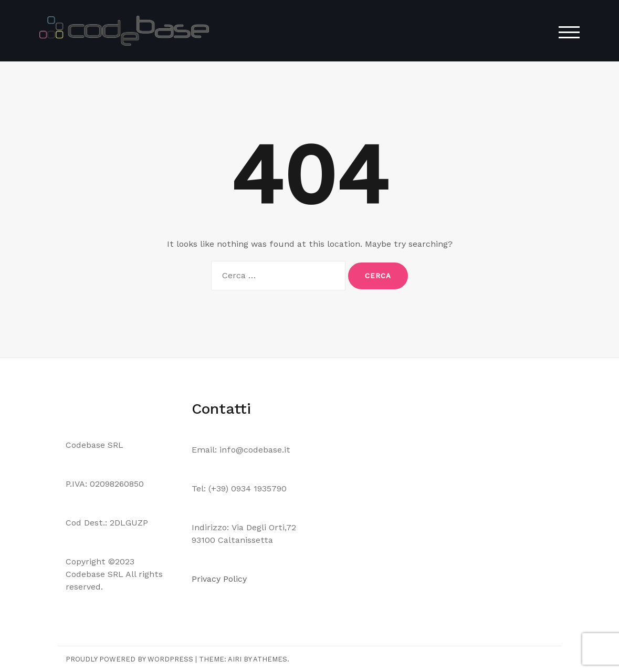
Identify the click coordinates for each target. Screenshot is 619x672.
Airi (235, 659)
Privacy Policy (221, 579)
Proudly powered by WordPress (129, 659)
